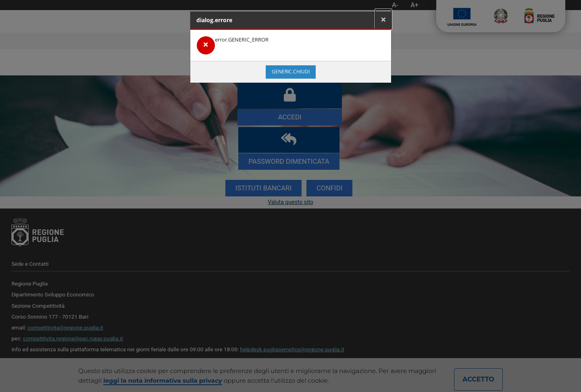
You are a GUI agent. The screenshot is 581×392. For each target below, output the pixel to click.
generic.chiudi (291, 72)
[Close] (383, 19)
